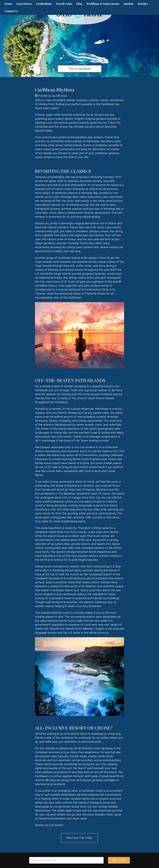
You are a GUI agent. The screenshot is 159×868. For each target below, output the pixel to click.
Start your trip (119, 860)
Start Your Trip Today (79, 838)
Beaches (143, 4)
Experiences (24, 4)
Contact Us (11, 11)
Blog (79, 4)
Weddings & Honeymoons (103, 4)
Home (8, 4)
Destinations (44, 4)
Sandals (128, 4)
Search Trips (64, 4)
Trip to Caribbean (80, 69)
